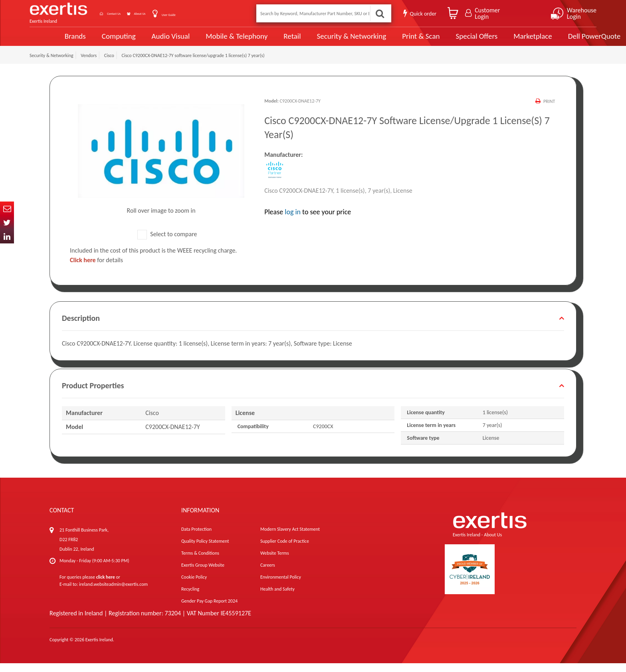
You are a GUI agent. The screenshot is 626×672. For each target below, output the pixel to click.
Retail (263, 41)
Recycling (190, 598)
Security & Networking (322, 41)
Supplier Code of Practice (285, 550)
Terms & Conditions (200, 562)
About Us (166, 13)
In (7, 236)
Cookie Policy (194, 586)
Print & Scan (391, 41)
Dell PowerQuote (563, 41)
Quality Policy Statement (205, 550)
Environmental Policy (281, 586)
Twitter (7, 222)
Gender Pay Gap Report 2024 (209, 610)
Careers (268, 574)
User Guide (206, 14)
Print (548, 111)
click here (106, 586)
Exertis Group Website (203, 574)
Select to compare (167, 243)
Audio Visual (143, 41)
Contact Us (125, 13)
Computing (92, 41)
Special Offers (446, 41)
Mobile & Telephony (209, 41)
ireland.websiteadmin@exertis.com (113, 593)
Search (378, 13)
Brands (48, 41)
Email (7, 209)
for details (96, 269)
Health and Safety (277, 598)
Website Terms (275, 562)
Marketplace (502, 41)
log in (293, 221)
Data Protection (196, 538)
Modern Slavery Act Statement (290, 538)
